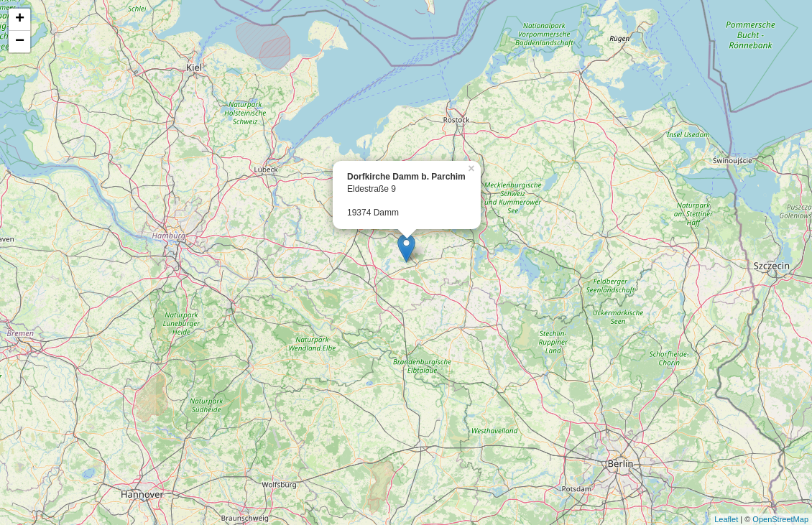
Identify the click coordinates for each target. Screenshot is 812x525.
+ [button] (20, 19)
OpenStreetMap (780, 519)
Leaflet (726, 519)
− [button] (20, 42)
